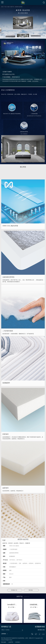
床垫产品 (12, 7)
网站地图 (4, 642)
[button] (2, 36)
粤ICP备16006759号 (7, 638)
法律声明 (11, 642)
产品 (5, 7)
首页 (2, 7)
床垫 (8, 7)
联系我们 (18, 642)
